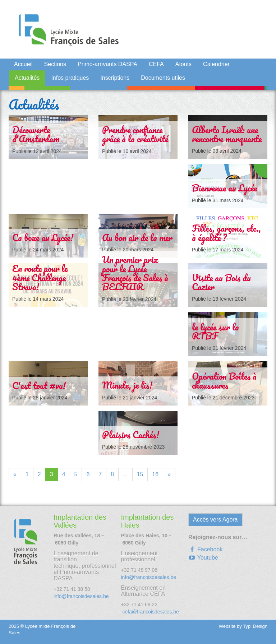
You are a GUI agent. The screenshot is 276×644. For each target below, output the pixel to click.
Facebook (205, 549)
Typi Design (255, 626)
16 (155, 474)
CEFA (156, 64)
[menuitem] (23, 65)
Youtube (203, 558)
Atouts (183, 64)
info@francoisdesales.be (81, 596)
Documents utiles (163, 78)
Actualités (27, 78)
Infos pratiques (70, 78)
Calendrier (216, 64)
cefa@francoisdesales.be (150, 612)
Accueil (23, 64)
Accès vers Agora (215, 520)
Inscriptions (115, 78)
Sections (55, 64)
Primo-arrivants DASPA (107, 64)
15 (140, 474)
